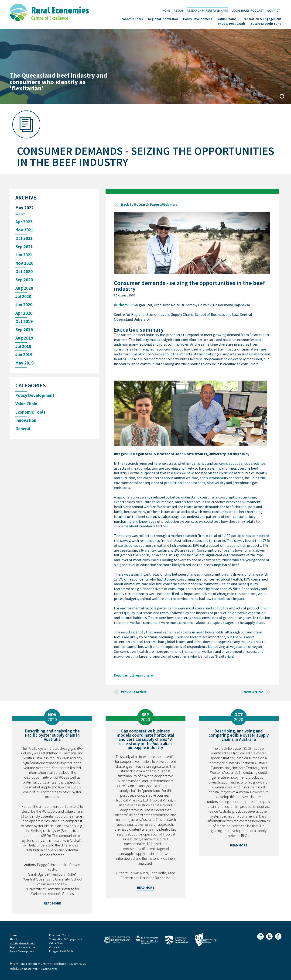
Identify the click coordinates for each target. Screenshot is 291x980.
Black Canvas (49, 969)
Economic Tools (131, 19)
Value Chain (27, 407)
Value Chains (227, 19)
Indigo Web (31, 969)
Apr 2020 (24, 315)
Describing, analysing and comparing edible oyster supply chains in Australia (239, 735)
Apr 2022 (24, 222)
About (179, 10)
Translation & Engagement (262, 19)
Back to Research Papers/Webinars (150, 205)
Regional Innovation (163, 19)
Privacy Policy (78, 964)
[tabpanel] (145, 66)
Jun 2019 (24, 357)
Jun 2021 (24, 256)
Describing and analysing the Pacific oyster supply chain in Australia (52, 735)
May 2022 (24, 208)
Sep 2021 (24, 247)
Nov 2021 (24, 231)
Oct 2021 (24, 239)
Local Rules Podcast (248, 10)
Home (166, 10)
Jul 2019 (24, 349)
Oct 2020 (24, 273)
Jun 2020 (24, 307)
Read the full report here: (134, 675)
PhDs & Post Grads (232, 23)
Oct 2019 (24, 323)
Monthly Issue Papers (22, 943)
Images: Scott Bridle (62, 951)
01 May (20, 214)
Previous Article (134, 692)
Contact (274, 10)
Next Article (253, 692)
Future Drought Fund (266, 23)
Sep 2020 (24, 281)
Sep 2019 (24, 332)
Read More (52, 903)
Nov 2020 (24, 264)
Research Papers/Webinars (207, 10)
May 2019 (24, 366)
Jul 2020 (24, 298)
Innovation (26, 424)
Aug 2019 (24, 340)
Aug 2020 (24, 290)
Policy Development (198, 19)
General (23, 432)
